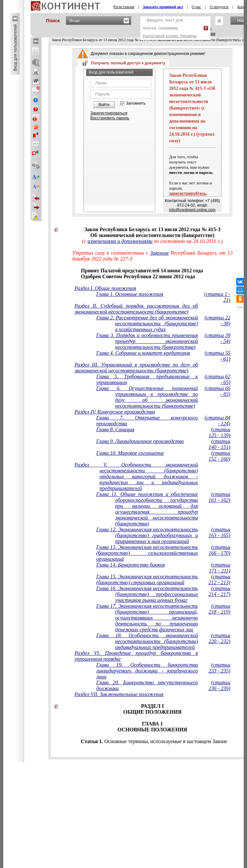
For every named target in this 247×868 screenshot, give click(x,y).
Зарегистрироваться (109, 113)
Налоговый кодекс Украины (170, 36)
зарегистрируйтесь (188, 194)
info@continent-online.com (192, 210)
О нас (197, 7)
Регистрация (124, 7)
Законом (159, 253)
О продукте (219, 7)
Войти (104, 105)
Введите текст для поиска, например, (170, 28)
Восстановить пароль (110, 118)
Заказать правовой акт (163, 7)
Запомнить (136, 103)
